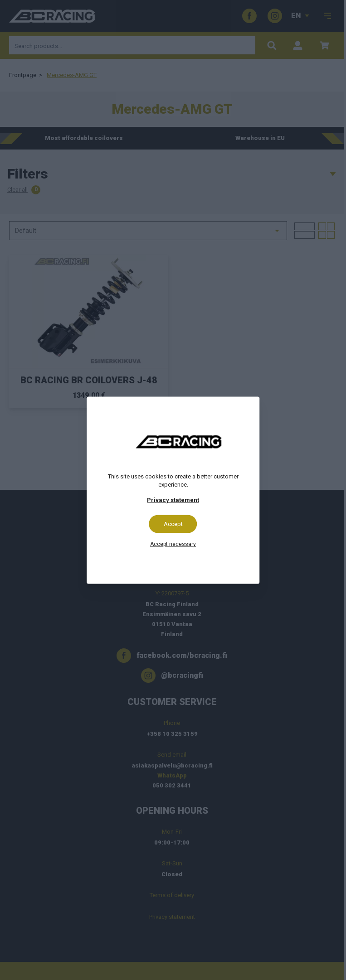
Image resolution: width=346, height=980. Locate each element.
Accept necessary (173, 544)
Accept (173, 524)
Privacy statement (173, 500)
